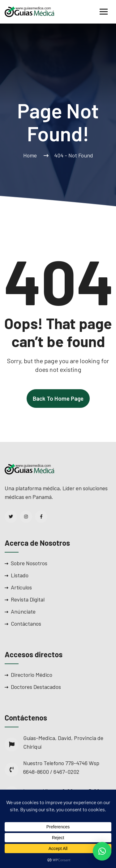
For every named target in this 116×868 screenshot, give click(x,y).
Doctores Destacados (36, 687)
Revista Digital (28, 599)
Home (31, 155)
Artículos (21, 587)
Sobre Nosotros (29, 563)
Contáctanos (26, 623)
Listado (20, 575)
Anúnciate (23, 611)
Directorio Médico (32, 675)
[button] (102, 851)
